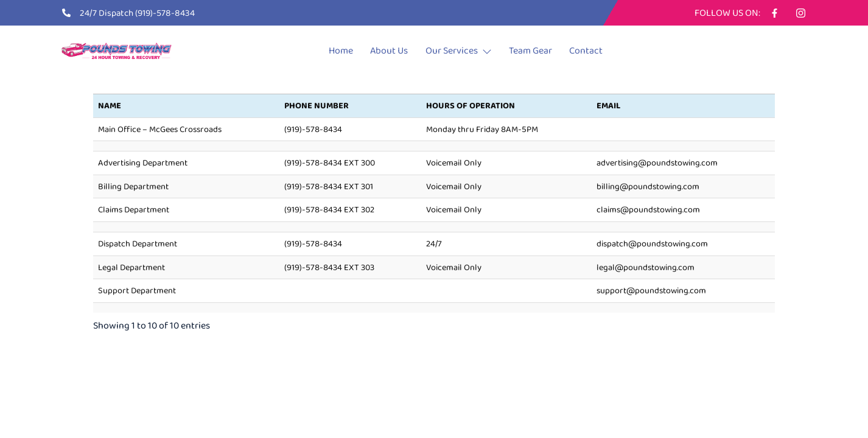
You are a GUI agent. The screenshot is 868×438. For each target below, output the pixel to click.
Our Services (460, 50)
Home (328, 50)
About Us (383, 50)
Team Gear (539, 50)
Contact (602, 50)
